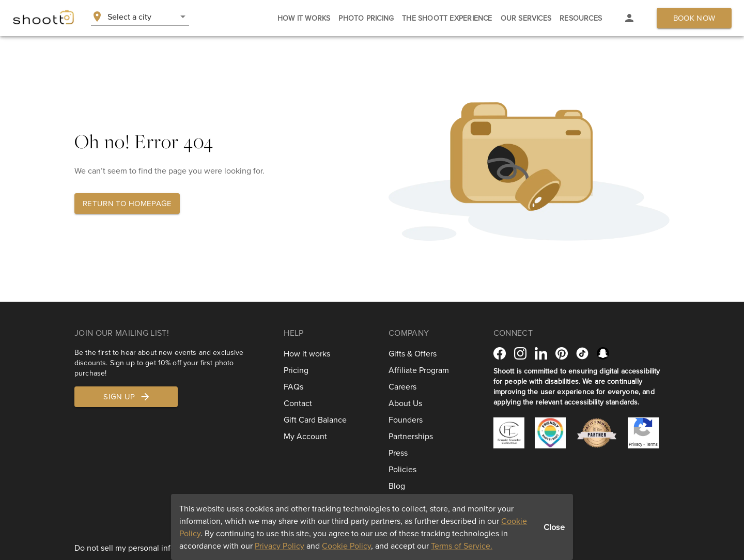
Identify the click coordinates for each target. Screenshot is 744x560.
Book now (694, 18)
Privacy (636, 444)
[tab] (304, 18)
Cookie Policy (346, 546)
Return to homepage (127, 203)
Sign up (127, 397)
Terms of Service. (462, 546)
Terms (652, 444)
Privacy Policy (280, 546)
